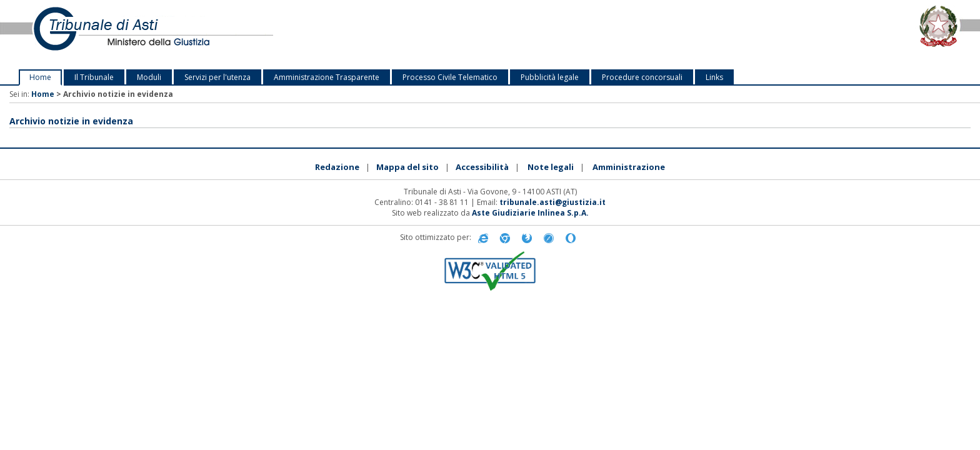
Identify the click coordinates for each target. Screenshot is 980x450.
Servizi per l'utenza (217, 77)
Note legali (551, 167)
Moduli (149, 77)
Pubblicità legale (550, 77)
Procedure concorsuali (642, 77)
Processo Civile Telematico (450, 77)
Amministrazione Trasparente (327, 77)
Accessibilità (482, 167)
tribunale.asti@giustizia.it (552, 202)
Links (714, 77)
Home (40, 77)
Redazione (337, 167)
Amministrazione (629, 167)
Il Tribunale (94, 77)
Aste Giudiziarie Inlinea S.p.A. (530, 213)
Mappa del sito (407, 167)
